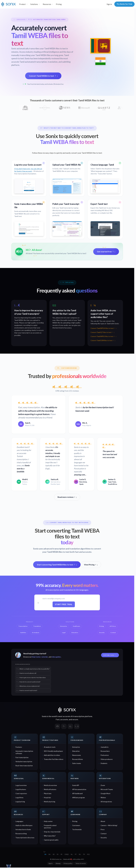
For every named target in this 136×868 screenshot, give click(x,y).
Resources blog (21, 834)
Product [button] (22, 4)
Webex (103, 798)
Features (19, 747)
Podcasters (105, 755)
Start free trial (64, 604)
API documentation (79, 789)
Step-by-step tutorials (52, 832)
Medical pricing (50, 802)
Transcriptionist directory (25, 838)
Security (104, 838)
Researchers (105, 751)
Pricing (59, 4)
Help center (48, 821)
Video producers (107, 759)
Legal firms (19, 798)
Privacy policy (68, 863)
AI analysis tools (50, 747)
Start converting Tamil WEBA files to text (57, 565)
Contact (104, 834)
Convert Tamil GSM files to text (103, 341)
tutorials (45, 657)
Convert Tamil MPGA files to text (104, 328)
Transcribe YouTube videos (54, 759)
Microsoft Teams (107, 789)
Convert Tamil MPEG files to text (103, 336)
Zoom (103, 785)
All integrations (106, 802)
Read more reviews (67, 497)
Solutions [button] (34, 4)
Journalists (105, 747)
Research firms (78, 759)
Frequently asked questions (50, 827)
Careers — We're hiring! (109, 825)
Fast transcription (22, 757)
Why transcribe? (50, 836)
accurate (64, 719)
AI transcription (78, 716)
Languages (19, 821)
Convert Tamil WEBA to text (43, 76)
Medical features (50, 789)
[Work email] (64, 598)
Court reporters (21, 793)
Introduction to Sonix (23, 829)
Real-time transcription (24, 766)
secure (75, 719)
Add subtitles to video (52, 755)
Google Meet (105, 793)
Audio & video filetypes (24, 825)
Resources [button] (47, 4)
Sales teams (77, 763)
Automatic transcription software (24, 752)
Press (103, 829)
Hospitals (47, 798)
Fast (58, 719)
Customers (76, 825)
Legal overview (21, 785)
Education (76, 751)
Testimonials (77, 829)
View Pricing (91, 565)
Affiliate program (78, 798)
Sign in (109, 4)
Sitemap (58, 863)
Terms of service (81, 863)
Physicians (48, 793)
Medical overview (50, 785)
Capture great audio (51, 840)
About (103, 821)
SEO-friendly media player (53, 751)
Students (104, 763)
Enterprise (76, 747)
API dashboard (77, 793)
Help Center (36, 657)
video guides (56, 657)
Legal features (21, 789)
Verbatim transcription (24, 762)
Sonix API (76, 785)
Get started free (106, 252)
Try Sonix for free (124, 4)
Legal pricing (20, 802)
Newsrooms (77, 755)
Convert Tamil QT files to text (102, 332)
